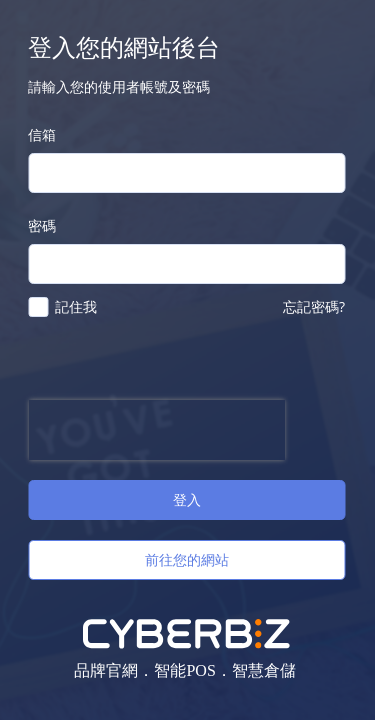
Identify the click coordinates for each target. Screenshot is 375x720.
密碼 (42, 225)
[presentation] (156, 430)
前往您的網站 (187, 559)
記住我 (76, 306)
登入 (187, 499)
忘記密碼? (314, 306)
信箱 (42, 134)
